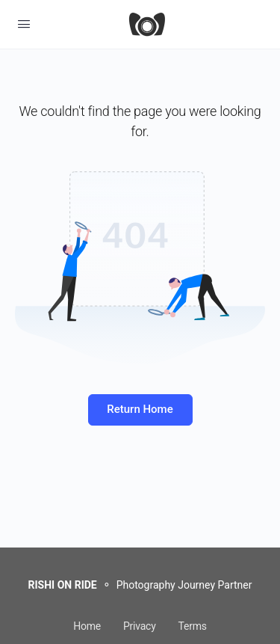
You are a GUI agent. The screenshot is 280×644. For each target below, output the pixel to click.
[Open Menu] (24, 24)
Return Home (140, 409)
